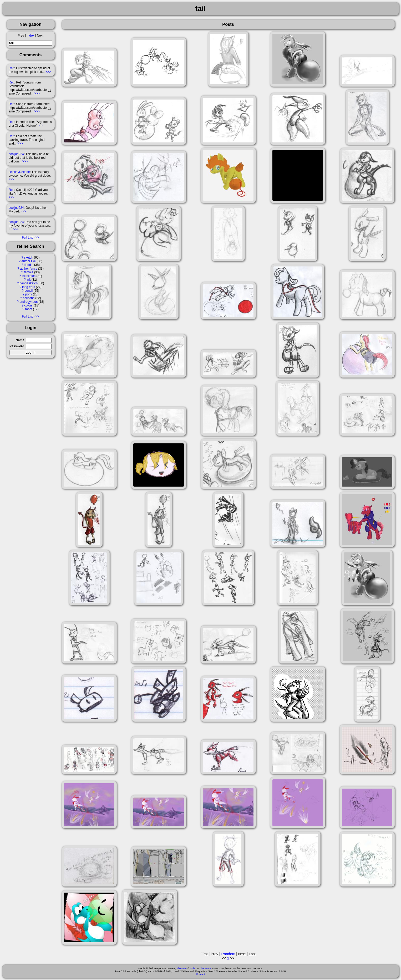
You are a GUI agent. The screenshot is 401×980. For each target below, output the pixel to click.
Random (228, 954)
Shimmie (181, 968)
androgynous (29, 302)
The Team (205, 968)
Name (20, 340)
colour (29, 305)
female (29, 272)
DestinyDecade (19, 172)
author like (29, 261)
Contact (201, 974)
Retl (11, 68)
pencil (29, 291)
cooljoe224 (16, 154)
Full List (27, 237)
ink (29, 280)
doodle (29, 265)
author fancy (29, 269)
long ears (29, 287)
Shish (193, 968)
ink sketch (29, 276)
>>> (48, 72)
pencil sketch (29, 283)
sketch (29, 258)
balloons (29, 298)
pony (29, 294)
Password (17, 346)
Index (30, 36)
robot (29, 309)
